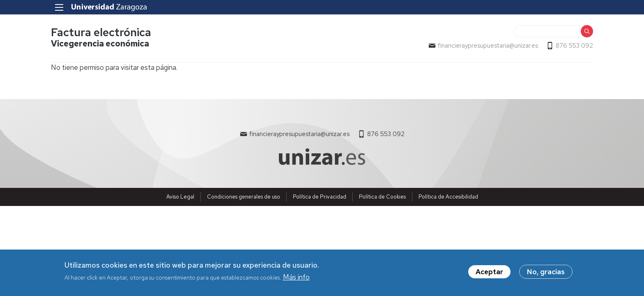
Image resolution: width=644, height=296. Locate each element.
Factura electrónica (101, 32)
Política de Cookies (382, 197)
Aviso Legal (180, 197)
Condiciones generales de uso (244, 197)
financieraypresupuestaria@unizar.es (488, 46)
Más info (296, 280)
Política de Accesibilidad (448, 197)
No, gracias (546, 275)
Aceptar (489, 275)
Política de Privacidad (320, 197)
